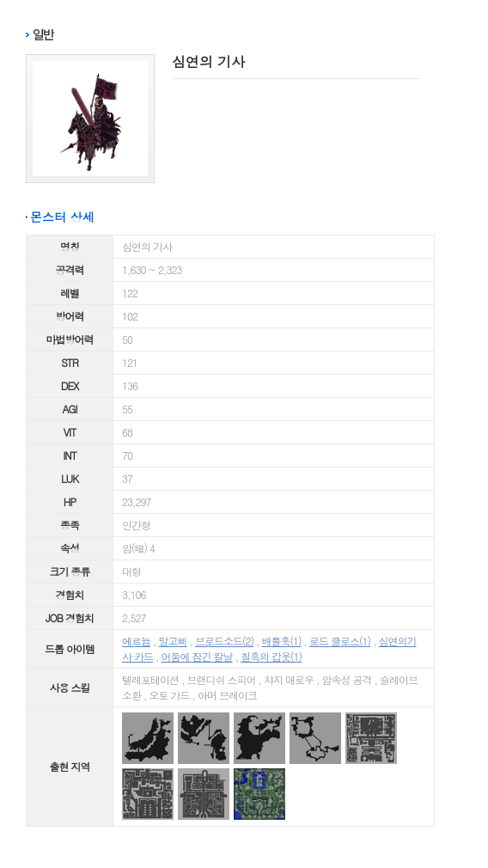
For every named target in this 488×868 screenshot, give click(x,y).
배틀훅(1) (282, 641)
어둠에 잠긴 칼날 (197, 656)
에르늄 (136, 641)
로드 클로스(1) (340, 641)
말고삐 (173, 641)
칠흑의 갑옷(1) (271, 656)
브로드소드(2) (224, 641)
